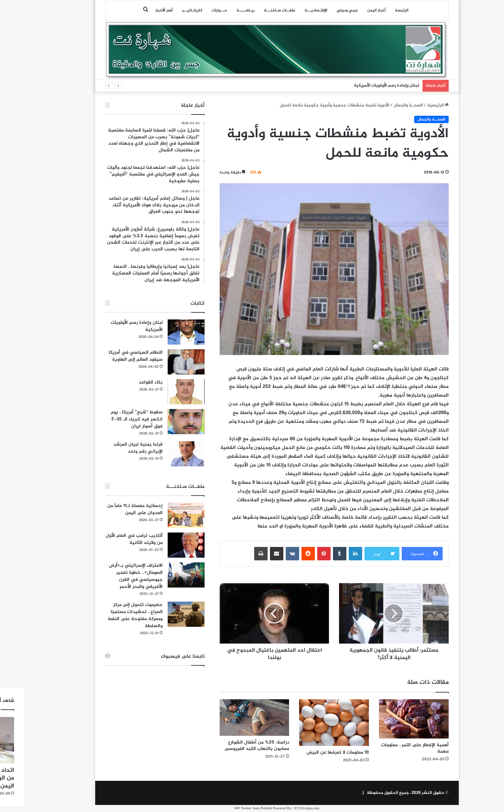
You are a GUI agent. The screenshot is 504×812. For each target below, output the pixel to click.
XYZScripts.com (282, 808)
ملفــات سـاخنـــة (255, 10)
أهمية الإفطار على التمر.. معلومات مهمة (390, 748)
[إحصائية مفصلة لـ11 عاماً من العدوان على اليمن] (161, 515)
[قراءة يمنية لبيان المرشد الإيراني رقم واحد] (161, 454)
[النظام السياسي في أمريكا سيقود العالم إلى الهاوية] (161, 362)
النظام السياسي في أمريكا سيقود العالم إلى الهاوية (111, 356)
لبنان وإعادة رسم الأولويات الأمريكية (362, 86)
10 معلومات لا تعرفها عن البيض (313, 752)
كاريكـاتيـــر (167, 10)
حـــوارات (194, 10)
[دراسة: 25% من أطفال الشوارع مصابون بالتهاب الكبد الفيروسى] (230, 718)
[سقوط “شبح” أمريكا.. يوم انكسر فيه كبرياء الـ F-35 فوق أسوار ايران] (161, 422)
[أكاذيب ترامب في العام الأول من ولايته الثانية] (161, 545)
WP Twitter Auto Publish (228, 808)
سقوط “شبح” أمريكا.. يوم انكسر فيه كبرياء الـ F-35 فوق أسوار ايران (112, 419)
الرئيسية (413, 105)
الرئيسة (377, 10)
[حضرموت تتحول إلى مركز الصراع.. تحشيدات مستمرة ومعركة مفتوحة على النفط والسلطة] (161, 614)
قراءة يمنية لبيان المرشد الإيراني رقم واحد (113, 448)
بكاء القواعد (126, 382)
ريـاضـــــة (221, 10)
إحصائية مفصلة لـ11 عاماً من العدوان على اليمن (110, 509)
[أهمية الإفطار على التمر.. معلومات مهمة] (389, 719)
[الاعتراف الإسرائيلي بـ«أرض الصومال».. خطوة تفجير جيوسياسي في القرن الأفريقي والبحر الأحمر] (161, 575)
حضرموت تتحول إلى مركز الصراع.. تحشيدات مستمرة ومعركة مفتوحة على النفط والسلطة (110, 615)
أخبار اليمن (352, 10)
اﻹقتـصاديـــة (291, 10)
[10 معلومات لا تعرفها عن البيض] (309, 723)
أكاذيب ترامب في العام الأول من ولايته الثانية (109, 539)
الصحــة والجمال (383, 105)
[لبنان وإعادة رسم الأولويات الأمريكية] (161, 332)
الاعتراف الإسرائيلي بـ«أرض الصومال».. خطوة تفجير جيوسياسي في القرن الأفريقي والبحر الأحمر (111, 576)
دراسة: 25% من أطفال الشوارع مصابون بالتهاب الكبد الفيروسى (232, 746)
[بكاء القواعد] (161, 392)
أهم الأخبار (139, 10)
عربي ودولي (322, 10)
